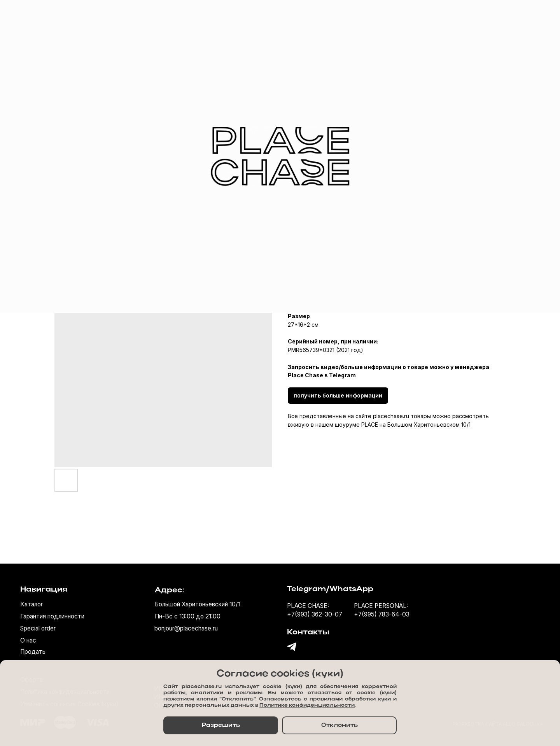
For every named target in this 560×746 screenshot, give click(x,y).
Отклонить (339, 725)
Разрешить (221, 725)
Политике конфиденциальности (307, 705)
